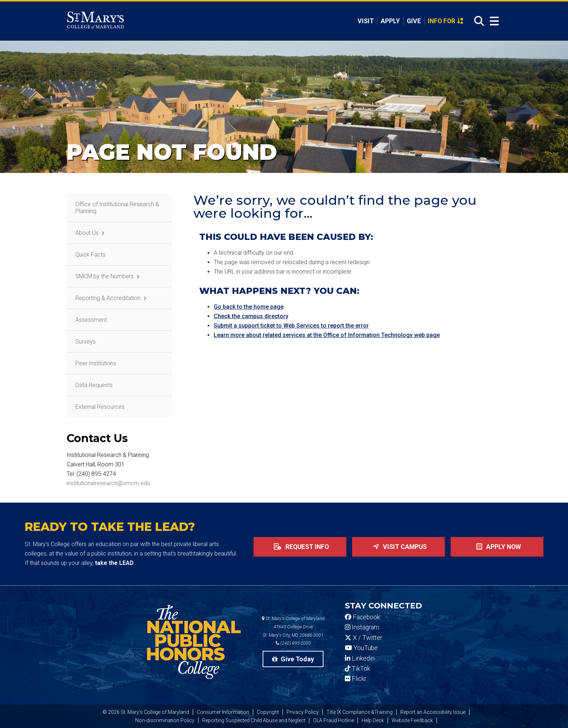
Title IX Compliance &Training (360, 712)
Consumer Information (223, 712)
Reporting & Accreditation (108, 298)
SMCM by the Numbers (105, 276)
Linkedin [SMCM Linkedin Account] (360, 658)
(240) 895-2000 (293, 643)
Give (414, 21)
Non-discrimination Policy (165, 720)
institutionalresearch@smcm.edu (108, 483)
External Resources (100, 407)
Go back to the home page (249, 307)
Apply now (497, 547)
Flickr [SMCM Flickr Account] (356, 679)
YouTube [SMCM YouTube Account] (361, 648)
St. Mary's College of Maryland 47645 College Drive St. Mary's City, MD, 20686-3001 (293, 627)
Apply (390, 21)
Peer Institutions (96, 363)
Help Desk (373, 720)
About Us (87, 233)
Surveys (85, 342)
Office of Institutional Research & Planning (117, 208)
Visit (365, 21)
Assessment (91, 320)
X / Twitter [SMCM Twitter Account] (364, 638)
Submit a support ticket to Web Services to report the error (291, 326)
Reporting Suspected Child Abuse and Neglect (254, 720)
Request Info (300, 547)
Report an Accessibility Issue (433, 712)
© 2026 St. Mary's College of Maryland (146, 712)
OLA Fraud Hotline (333, 720)
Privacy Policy (303, 712)
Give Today (293, 659)
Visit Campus (398, 547)
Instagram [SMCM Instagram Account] (362, 627)
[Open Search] (477, 21)
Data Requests (94, 385)
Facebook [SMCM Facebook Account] (362, 617)
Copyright (268, 712)
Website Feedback (412, 720)
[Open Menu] (493, 21)
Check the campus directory (251, 316)
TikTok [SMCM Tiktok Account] (358, 669)
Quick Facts (90, 255)
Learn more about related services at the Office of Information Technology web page (327, 335)
